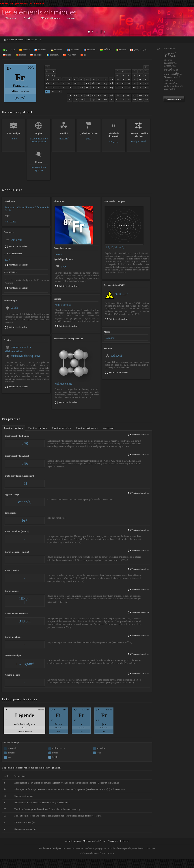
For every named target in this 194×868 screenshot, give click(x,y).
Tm (140, 95)
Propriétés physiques (38, 428)
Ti (64, 79)
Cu (105, 79)
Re (82, 87)
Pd (99, 83)
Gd (112, 95)
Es (129, 99)
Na (47, 75)
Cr (76, 79)
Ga (117, 79)
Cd (111, 83)
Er (134, 95)
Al (117, 75)
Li (47, 71)
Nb (70, 83)
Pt (99, 87)
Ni (99, 79)
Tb (117, 95)
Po (134, 87)
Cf (123, 99)
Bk (117, 99)
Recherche (124, 841)
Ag (105, 83)
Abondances (109, 428)
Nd (87, 95)
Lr (59, 91)
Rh (93, 83)
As (129, 79)
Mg (53, 75)
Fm (134, 99)
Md (140, 99)
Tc (82, 83)
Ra (53, 91)
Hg (112, 87)
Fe (87, 79)
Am (105, 99)
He (146, 67)
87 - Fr (39, 40)
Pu (99, 99)
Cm (111, 99)
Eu (105, 95)
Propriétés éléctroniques (87, 428)
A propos (77, 841)
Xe (146, 83)
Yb (146, 95)
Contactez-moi (174, 99)
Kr (146, 79)
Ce (75, 95)
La (70, 95)
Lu (59, 87)
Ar (146, 75)
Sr (53, 83)
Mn (82, 79)
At (140, 87)
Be (53, 71)
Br (140, 79)
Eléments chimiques (25, 40)
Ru (87, 83)
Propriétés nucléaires (61, 428)
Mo (75, 83)
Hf (64, 87)
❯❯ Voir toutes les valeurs (67, 286)
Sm (99, 95)
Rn (146, 87)
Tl (117, 87)
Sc (59, 79)
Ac (70, 99)
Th (75, 99)
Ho (129, 95)
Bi (129, 87)
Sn (123, 83)
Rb (47, 83)
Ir (93, 87)
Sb (129, 83)
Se (134, 79)
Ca (53, 79)
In (117, 83)
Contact (103, 841)
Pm (93, 95)
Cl (140, 75)
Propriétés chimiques (13, 428)
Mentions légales (90, 841)
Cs (47, 87)
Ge (123, 79)
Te (134, 83)
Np (93, 99)
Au (105, 87)
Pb (123, 87)
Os (87, 87)
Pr (82, 95)
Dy (123, 95)
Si (123, 75)
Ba (53, 87)
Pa (82, 99)
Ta (70, 87)
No (146, 99)
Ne (146, 71)
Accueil (10, 40)
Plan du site (113, 841)
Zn (111, 79)
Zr (64, 83)
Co (93, 79)
